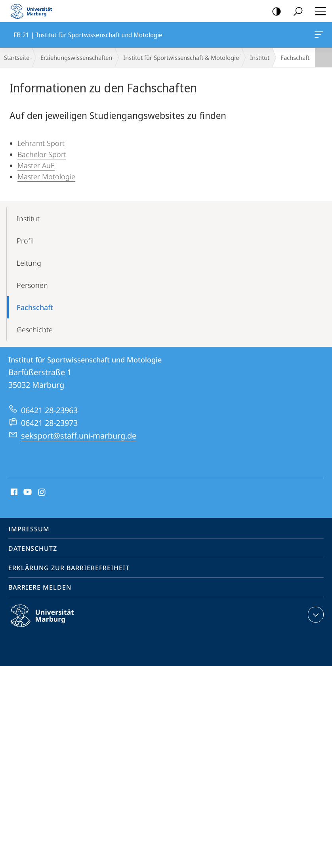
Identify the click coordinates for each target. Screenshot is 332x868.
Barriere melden (40, 587)
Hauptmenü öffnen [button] (318, 11)
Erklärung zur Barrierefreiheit (69, 568)
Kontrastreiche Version (274, 12)
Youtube (27, 492)
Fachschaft (35, 307)
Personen (32, 285)
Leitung (29, 263)
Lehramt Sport (41, 143)
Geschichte (35, 330)
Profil (25, 241)
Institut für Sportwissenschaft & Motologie (181, 57)
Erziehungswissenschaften (76, 57)
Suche (295, 12)
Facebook (13, 492)
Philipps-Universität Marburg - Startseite (34, 11)
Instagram (42, 492)
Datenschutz (33, 548)
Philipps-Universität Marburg (49, 622)
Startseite (17, 57)
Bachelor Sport (42, 154)
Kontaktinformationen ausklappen (315, 615)
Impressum (29, 529)
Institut (260, 57)
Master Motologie (46, 176)
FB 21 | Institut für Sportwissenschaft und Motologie (318, 36)
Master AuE (36, 165)
